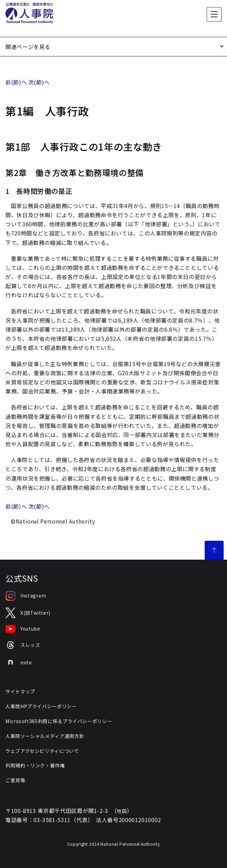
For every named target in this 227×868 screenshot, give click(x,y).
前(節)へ (16, 82)
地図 (122, 811)
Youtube (23, 629)
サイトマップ (20, 691)
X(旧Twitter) (28, 613)
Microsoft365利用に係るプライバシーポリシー (59, 721)
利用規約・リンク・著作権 (35, 765)
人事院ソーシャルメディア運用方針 (45, 736)
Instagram (26, 596)
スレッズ (23, 645)
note (19, 662)
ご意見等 (15, 780)
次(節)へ (39, 82)
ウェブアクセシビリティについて (42, 751)
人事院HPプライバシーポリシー (41, 706)
